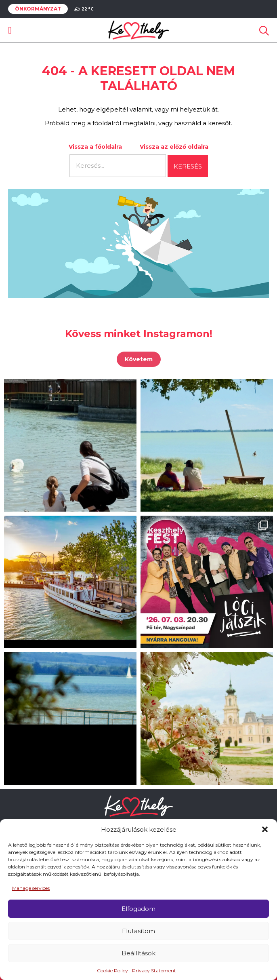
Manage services (31, 888)
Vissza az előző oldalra (174, 147)
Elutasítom (138, 931)
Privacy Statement (154, 971)
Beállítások (138, 953)
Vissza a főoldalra (95, 147)
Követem (139, 359)
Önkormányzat (38, 9)
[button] (265, 829)
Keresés (188, 166)
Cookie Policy (112, 971)
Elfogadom (138, 909)
